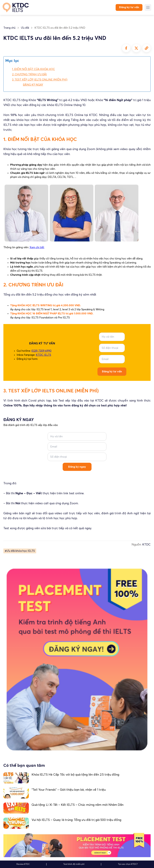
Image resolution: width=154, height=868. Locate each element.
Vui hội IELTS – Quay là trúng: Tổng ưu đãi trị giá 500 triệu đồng (76, 820)
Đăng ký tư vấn (129, 7)
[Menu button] (148, 7)
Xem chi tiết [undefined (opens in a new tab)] (37, 247)
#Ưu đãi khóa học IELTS (20, 551)
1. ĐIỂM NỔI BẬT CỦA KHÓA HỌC (33, 69)
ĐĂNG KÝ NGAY (33, 85)
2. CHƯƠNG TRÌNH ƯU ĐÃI (29, 74)
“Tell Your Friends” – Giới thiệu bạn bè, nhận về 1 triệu (69, 790)
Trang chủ (9, 28)
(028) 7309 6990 (41, 351)
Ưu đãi (25, 28)
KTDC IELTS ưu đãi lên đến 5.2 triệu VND (60, 28)
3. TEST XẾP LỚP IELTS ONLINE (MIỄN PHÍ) (40, 80)
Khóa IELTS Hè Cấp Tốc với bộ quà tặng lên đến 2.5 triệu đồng (75, 775)
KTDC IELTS (43, 355)
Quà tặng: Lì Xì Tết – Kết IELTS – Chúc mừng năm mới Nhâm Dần (78, 805)
